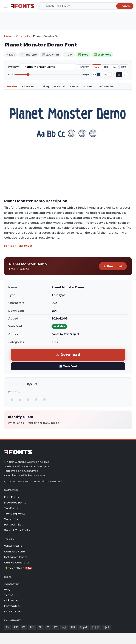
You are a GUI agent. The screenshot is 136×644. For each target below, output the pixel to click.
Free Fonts (12, 497)
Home (8, 36)
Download (113, 266)
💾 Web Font (68, 366)
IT (48, 627)
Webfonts (11, 519)
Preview (12, 86)
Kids (55, 342)
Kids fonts (23, 36)
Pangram (84, 67)
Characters (29, 86)
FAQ (7, 589)
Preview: (14, 67)
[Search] (85, 6)
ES (24, 627)
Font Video (12, 606)
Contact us (12, 584)
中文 (64, 627)
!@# (124, 67)
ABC (97, 67)
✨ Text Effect (18, 568)
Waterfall (60, 86)
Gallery (45, 86)
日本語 (96, 627)
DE (16, 627)
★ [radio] (12, 399)
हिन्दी (106, 627)
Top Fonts (11, 508)
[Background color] (110, 75)
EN (8, 627)
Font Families (14, 525)
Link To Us (11, 600)
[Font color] (98, 75)
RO (32, 627)
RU (73, 627)
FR (40, 627)
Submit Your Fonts (17, 530)
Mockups (89, 86)
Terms (9, 595)
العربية (83, 627)
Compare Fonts (15, 551)
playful (51, 208)
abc (106, 67)
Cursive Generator (17, 562)
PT (55, 627)
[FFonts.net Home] (23, 6)
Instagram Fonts (16, 557)
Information (107, 86)
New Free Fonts (15, 503)
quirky (111, 208)
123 (115, 67)
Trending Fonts (15, 514)
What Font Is (13, 546)
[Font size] (48, 75)
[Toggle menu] (5, 6)
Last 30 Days (13, 611)
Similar (74, 86)
